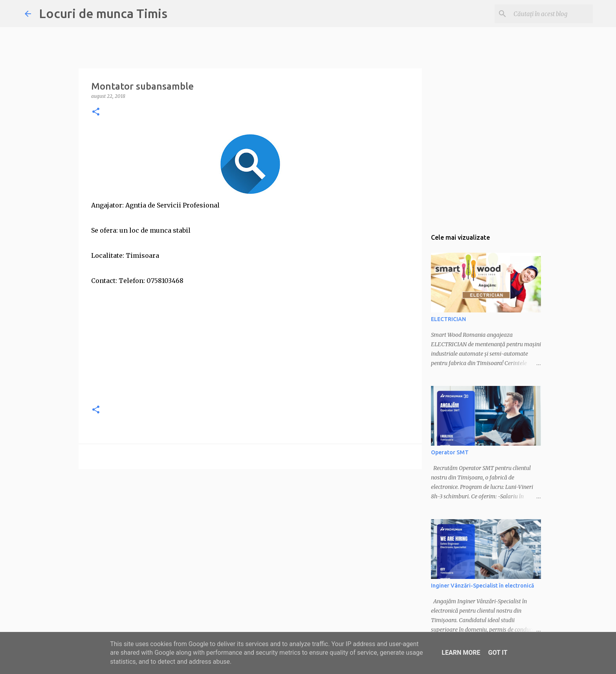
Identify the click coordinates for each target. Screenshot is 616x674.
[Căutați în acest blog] (552, 14)
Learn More (461, 653)
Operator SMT (450, 452)
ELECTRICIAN (448, 319)
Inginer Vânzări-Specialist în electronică (482, 586)
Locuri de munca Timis (103, 13)
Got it (498, 653)
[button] (96, 112)
